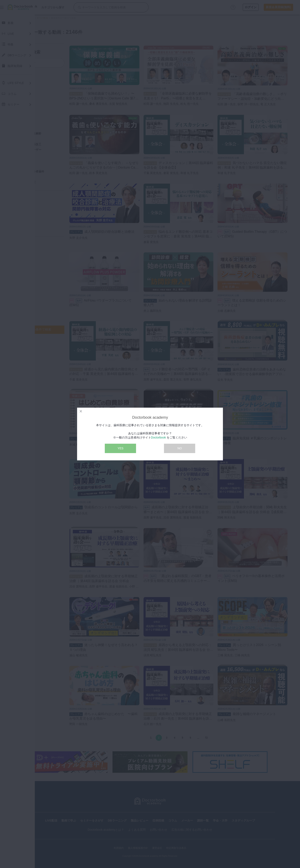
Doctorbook (159, 437)
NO (180, 448)
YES (120, 448)
